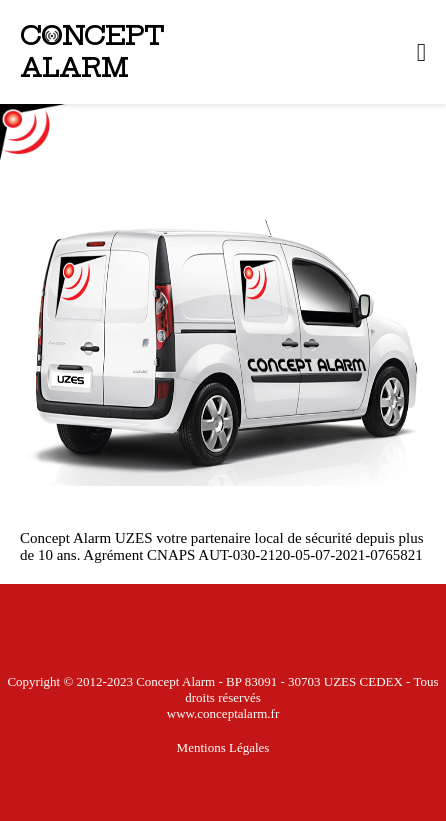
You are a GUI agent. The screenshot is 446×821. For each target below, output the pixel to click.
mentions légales (223, 747)
